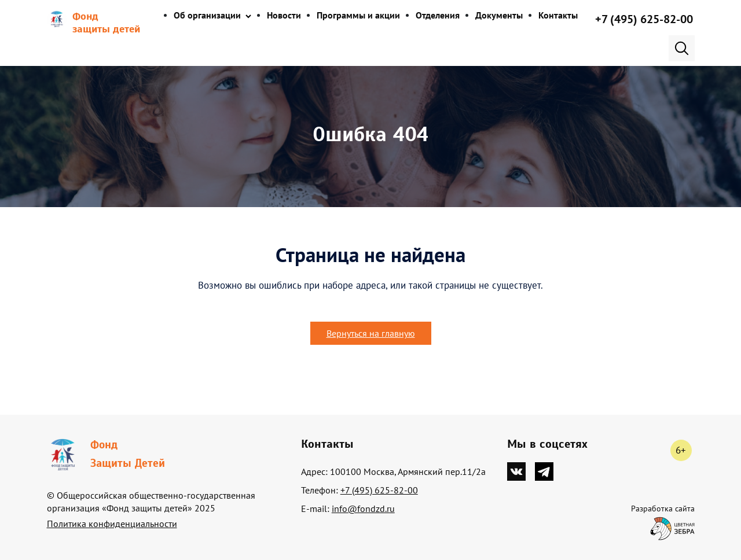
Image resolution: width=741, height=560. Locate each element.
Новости (284, 15)
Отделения (438, 15)
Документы (499, 15)
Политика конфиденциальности (112, 524)
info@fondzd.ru (363, 509)
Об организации (207, 15)
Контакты (558, 15)
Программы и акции (358, 15)
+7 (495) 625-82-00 (644, 19)
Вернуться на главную (371, 333)
